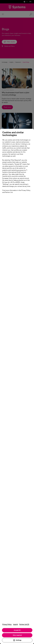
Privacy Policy (7, 624)
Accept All (17, 630)
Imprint (15, 624)
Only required (17, 635)
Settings (17, 640)
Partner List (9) (24, 624)
